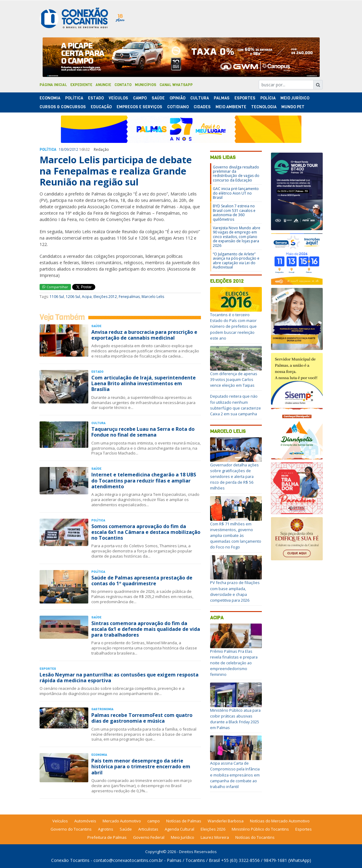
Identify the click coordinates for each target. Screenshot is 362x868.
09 (66, 149)
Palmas (222, 98)
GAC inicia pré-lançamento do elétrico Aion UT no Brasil (236, 193)
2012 (74, 149)
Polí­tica (74, 98)
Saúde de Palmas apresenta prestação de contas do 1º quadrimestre (142, 581)
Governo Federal (149, 837)
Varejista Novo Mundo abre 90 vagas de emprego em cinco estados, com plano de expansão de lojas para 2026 (237, 237)
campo (154, 821)
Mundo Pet (293, 107)
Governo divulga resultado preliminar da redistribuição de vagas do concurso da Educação (236, 174)
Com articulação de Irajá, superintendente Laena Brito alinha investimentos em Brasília (144, 383)
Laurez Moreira (215, 837)
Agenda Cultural (179, 829)
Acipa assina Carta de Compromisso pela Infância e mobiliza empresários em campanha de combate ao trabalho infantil (235, 775)
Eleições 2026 (213, 829)
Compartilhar (55, 287)
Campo (140, 98)
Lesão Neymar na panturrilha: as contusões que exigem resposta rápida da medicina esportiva (119, 678)
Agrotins (106, 829)
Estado (96, 98)
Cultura (200, 98)
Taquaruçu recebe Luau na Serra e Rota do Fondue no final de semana (143, 432)
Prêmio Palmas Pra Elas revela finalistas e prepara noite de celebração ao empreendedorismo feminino (234, 663)
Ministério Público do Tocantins (260, 829)
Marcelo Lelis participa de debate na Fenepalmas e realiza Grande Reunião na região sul (116, 171)
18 (61, 149)
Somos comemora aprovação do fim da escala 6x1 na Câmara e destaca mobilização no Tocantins (146, 532)
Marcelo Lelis (153, 297)
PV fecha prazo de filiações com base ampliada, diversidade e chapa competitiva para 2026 (235, 591)
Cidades (202, 107)
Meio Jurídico (295, 98)
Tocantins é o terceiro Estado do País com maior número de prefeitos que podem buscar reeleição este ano (233, 326)
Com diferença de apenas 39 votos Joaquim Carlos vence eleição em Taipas (234, 379)
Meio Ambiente (231, 107)
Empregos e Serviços (139, 107)
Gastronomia (102, 709)
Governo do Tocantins (71, 829)
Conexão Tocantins (70, 860)
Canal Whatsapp (176, 85)
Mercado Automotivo (122, 821)
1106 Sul (57, 297)
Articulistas (148, 829)
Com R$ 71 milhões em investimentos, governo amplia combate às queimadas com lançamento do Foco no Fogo (236, 536)
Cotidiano (178, 107)
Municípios (146, 85)
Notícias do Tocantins (255, 837)
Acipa (87, 297)
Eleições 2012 (105, 297)
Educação (101, 107)
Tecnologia (264, 107)
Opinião (177, 98)
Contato (123, 85)
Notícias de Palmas (184, 821)
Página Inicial (53, 85)
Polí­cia (268, 98)
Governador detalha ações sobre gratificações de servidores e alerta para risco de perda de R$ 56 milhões (234, 477)
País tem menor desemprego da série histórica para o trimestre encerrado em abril (141, 766)
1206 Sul (73, 297)
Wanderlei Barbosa (226, 821)
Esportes (245, 98)
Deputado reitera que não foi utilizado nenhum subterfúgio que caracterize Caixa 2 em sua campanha (235, 405)
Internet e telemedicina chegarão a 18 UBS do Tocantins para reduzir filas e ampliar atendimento (144, 480)
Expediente (81, 85)
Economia (50, 98)
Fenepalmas (129, 297)
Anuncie (103, 85)
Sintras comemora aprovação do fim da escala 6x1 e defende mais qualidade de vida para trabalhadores (146, 629)
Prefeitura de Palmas (107, 837)
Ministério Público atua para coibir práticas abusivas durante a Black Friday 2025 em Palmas (235, 719)
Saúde (158, 98)
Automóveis (85, 821)
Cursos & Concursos (63, 107)
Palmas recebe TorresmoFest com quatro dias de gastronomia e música (142, 718)
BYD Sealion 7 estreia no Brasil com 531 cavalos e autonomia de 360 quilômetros (234, 213)
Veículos (118, 98)
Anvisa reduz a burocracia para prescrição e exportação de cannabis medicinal (144, 335)
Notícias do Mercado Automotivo (280, 821)
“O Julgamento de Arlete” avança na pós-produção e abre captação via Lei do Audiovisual (236, 261)
